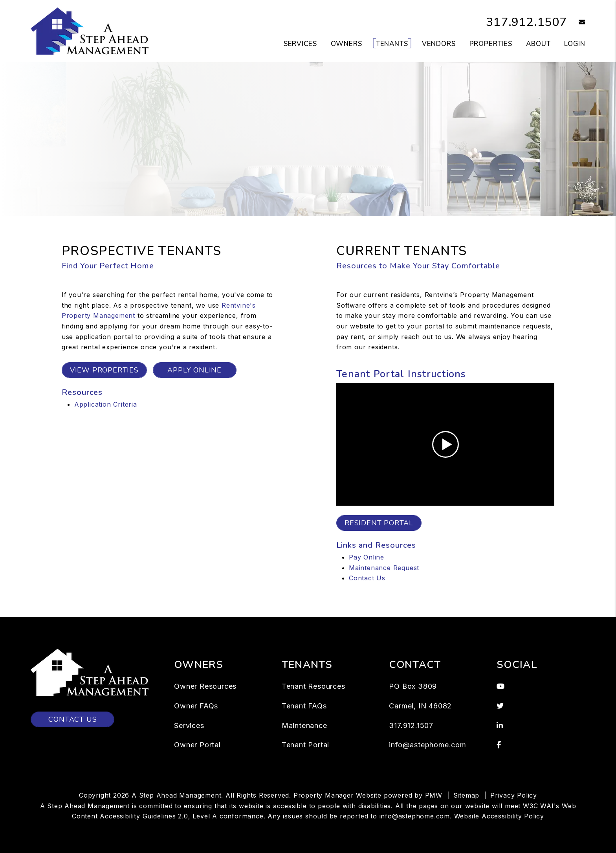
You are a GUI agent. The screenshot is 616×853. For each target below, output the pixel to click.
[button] (576, 23)
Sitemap (467, 795)
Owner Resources (205, 686)
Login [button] (575, 44)
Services (189, 726)
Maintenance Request (384, 568)
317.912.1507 (526, 22)
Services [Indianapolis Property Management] (300, 44)
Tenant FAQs (304, 706)
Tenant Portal (305, 745)
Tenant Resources (313, 686)
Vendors (439, 44)
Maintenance (304, 726)
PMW (434, 795)
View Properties (104, 370)
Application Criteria (106, 404)
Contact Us (367, 578)
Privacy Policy (514, 795)
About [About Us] (538, 44)
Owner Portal (197, 745)
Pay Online (367, 557)
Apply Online (194, 370)
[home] (90, 31)
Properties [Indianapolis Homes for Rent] (491, 44)
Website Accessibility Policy (499, 816)
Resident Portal (379, 523)
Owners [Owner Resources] (346, 44)
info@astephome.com (427, 745)
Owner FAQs (196, 706)
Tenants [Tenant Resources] (392, 44)
